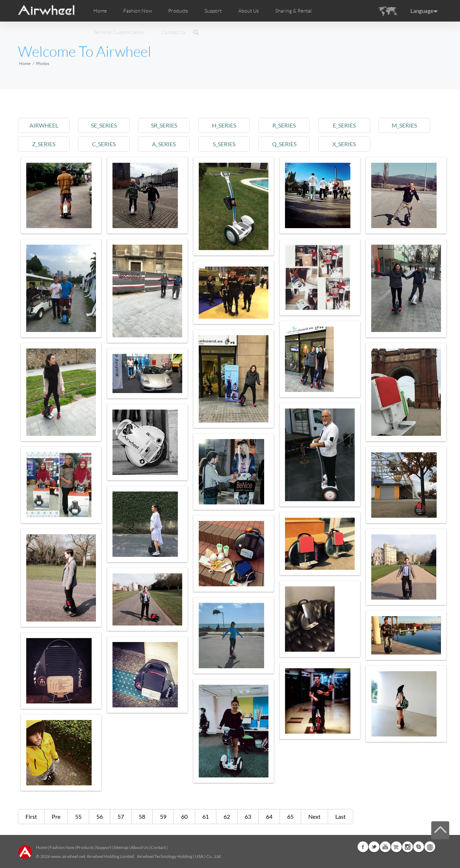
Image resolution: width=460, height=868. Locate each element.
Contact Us (173, 32)
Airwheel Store (396, 847)
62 (227, 816)
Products (178, 11)
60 (184, 816)
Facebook (363, 847)
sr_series (164, 125)
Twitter (374, 847)
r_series (284, 125)
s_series (224, 144)
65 (290, 816)
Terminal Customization (119, 32)
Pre (56, 816)
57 (121, 816)
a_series (164, 144)
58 (142, 816)
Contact (158, 847)
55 (78, 816)
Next (314, 816)
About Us (140, 847)
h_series (224, 125)
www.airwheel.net (68, 856)
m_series (404, 125)
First (31, 816)
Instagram (408, 847)
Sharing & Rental (293, 11)
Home (100, 11)
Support (213, 11)
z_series (44, 144)
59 (163, 816)
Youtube (385, 847)
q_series (284, 144)
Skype (419, 847)
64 (269, 816)
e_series (344, 125)
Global (430, 847)
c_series (104, 144)
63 (248, 816)
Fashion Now (62, 847)
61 (206, 816)
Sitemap (121, 847)
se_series (104, 125)
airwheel (44, 125)
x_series (344, 144)
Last (341, 816)
